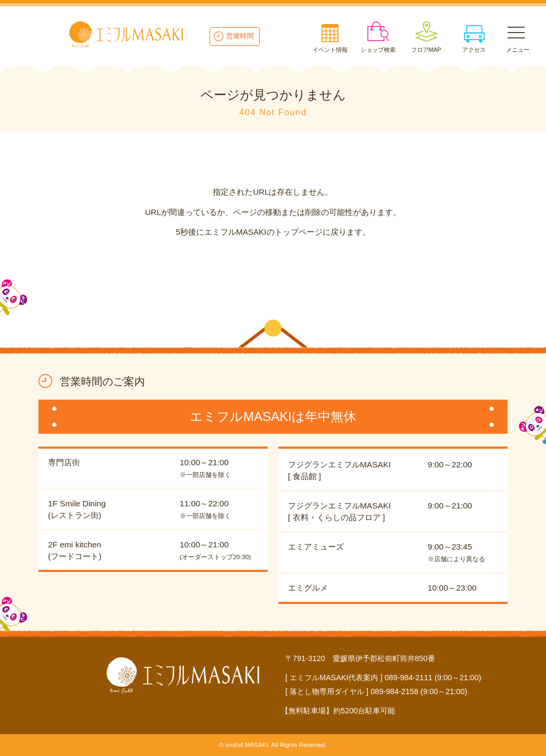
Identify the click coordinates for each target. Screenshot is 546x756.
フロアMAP (426, 50)
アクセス (474, 50)
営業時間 (240, 36)
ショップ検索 (378, 50)
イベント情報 (330, 50)
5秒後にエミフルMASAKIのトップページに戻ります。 (273, 232)
